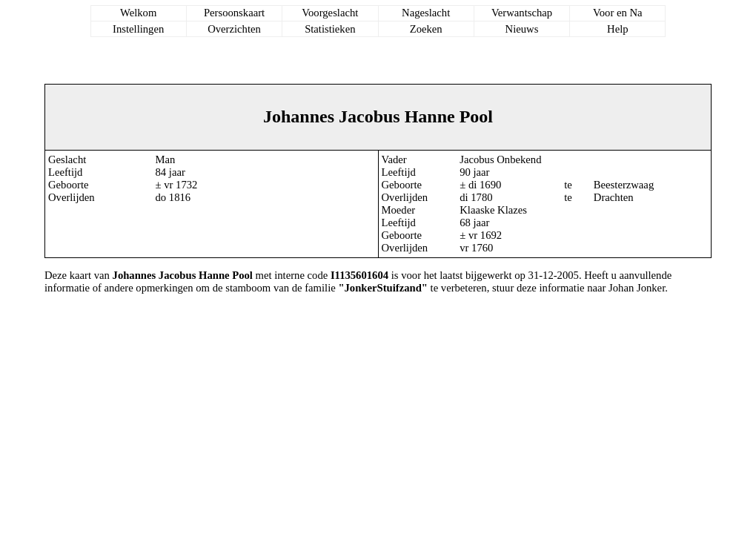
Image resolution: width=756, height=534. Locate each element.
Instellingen (138, 29)
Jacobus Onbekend (500, 159)
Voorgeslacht (330, 13)
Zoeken (426, 29)
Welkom (138, 13)
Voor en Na (617, 13)
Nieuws (522, 29)
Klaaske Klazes (493, 210)
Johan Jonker (637, 288)
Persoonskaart (234, 13)
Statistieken (330, 29)
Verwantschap (522, 13)
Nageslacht (426, 13)
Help (618, 29)
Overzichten (234, 29)
